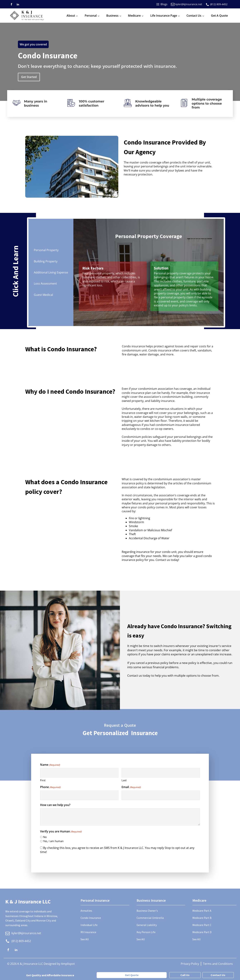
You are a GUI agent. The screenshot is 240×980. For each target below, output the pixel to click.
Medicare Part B (202, 918)
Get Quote (132, 975)
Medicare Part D (202, 932)
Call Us (185, 975)
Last (124, 780)
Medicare (134, 16)
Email (131, 787)
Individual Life (89, 925)
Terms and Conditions (218, 964)
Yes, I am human (53, 841)
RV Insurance (88, 932)
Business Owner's (147, 911)
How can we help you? (55, 805)
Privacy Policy (190, 964)
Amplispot (68, 964)
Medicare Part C (202, 925)
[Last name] (161, 773)
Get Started (29, 77)
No (45, 837)
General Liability (147, 925)
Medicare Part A (202, 911)
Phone (50, 787)
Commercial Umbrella (150, 918)
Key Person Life (146, 932)
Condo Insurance (91, 918)
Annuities (86, 911)
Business (112, 16)
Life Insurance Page (164, 16)
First (43, 780)
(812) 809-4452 (219, 4)
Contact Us (194, 16)
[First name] (79, 773)
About (71, 16)
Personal (91, 16)
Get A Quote (219, 16)
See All (85, 939)
